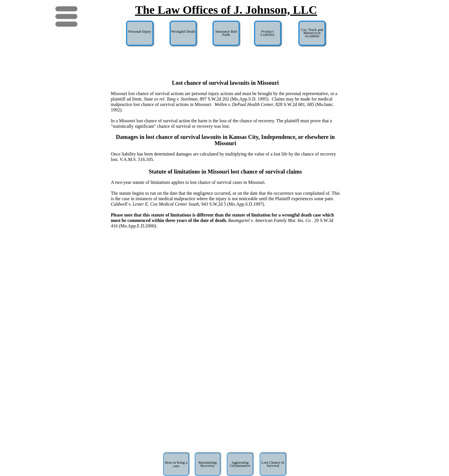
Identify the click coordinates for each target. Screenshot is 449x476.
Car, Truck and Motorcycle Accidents (312, 33)
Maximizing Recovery (208, 464)
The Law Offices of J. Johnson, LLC (226, 10)
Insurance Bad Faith (226, 33)
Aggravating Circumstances (240, 464)
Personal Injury (140, 31)
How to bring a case (176, 464)
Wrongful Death (183, 31)
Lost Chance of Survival (273, 464)
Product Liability (268, 33)
